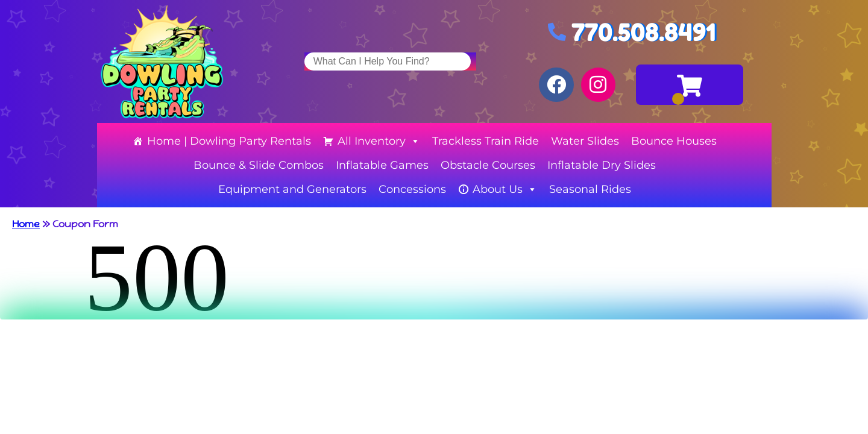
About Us (505, 189)
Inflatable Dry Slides (602, 165)
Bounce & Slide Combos (259, 165)
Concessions (412, 189)
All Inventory (379, 141)
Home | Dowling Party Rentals (229, 141)
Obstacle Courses (488, 165)
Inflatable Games (382, 165)
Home (26, 224)
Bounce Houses (674, 141)
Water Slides (585, 141)
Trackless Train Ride (486, 141)
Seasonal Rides (590, 189)
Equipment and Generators (292, 189)
